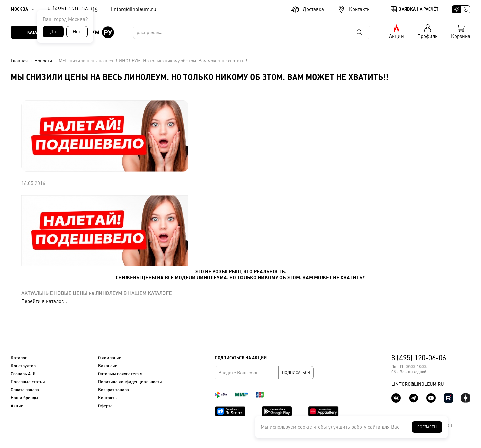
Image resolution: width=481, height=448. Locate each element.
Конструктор (23, 366)
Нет (77, 32)
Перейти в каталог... (44, 301)
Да (53, 32)
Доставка (313, 9)
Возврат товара (113, 390)
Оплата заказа (25, 390)
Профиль (427, 36)
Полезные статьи (28, 382)
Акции (396, 36)
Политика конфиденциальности (130, 382)
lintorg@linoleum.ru (134, 9)
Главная (19, 61)
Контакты (360, 9)
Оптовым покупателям (120, 374)
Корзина (461, 36)
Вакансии (108, 366)
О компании (110, 358)
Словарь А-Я (23, 374)
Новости (43, 61)
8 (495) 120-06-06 (72, 9)
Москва (19, 9)
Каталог (36, 32)
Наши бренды (25, 398)
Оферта (105, 406)
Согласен (427, 427)
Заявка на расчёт (419, 9)
